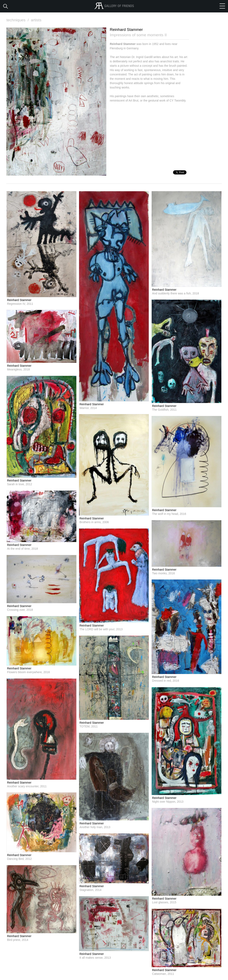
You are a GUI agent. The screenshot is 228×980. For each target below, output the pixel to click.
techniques (18, 20)
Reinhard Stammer (19, 300)
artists (36, 20)
